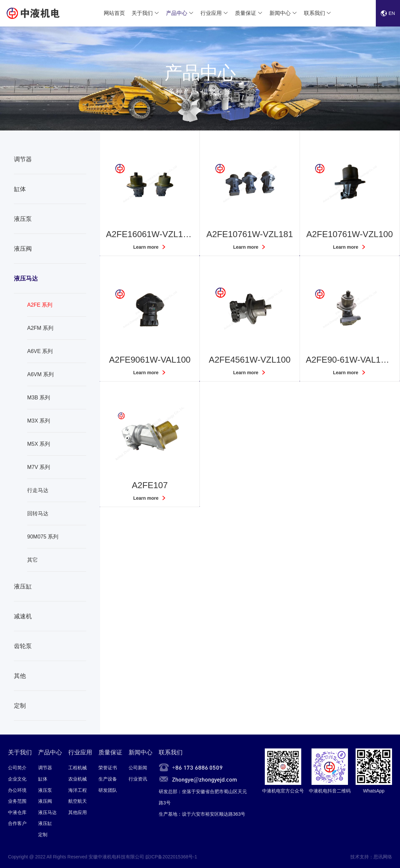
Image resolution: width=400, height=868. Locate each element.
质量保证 (246, 13)
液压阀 (23, 249)
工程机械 (78, 768)
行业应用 (211, 13)
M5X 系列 (39, 444)
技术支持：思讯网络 (371, 857)
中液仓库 (17, 812)
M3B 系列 (39, 398)
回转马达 (38, 513)
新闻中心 (280, 13)
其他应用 (78, 812)
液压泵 (23, 219)
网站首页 (114, 13)
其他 (20, 676)
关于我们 (142, 13)
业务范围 (17, 801)
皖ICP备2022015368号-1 (171, 857)
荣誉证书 (108, 768)
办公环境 (17, 790)
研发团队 (108, 790)
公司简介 (17, 768)
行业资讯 (138, 779)
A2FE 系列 (40, 305)
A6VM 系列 (40, 374)
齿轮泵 (23, 646)
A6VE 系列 (40, 351)
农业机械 (78, 779)
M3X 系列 (39, 421)
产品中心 (177, 13)
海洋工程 (78, 790)
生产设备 (108, 779)
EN (388, 13)
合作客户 (17, 823)
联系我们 (314, 13)
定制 (20, 706)
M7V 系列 (39, 467)
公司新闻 (138, 768)
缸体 (20, 189)
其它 (32, 560)
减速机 (23, 616)
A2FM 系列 (40, 328)
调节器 (23, 159)
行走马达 (38, 490)
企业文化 (17, 779)
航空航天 (78, 801)
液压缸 (23, 587)
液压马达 (26, 279)
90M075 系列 (43, 537)
